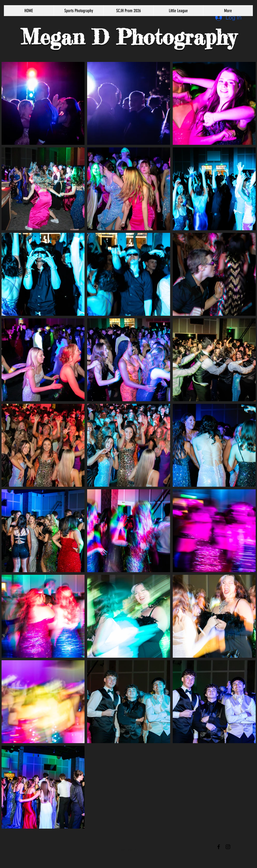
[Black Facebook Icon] (219, 847)
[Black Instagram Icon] (228, 847)
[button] (178, 11)
